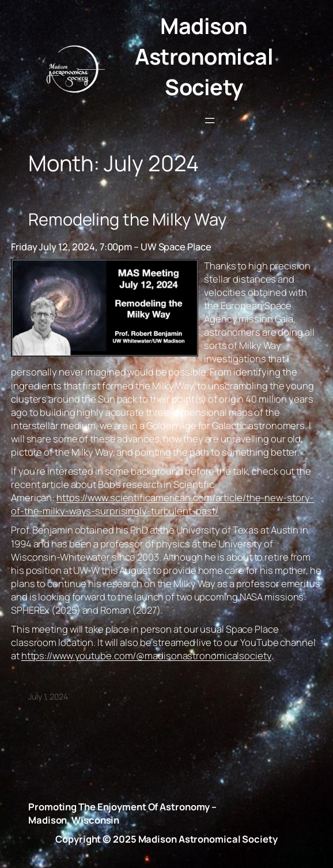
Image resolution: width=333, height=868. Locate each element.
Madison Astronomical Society (204, 56)
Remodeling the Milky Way (127, 219)
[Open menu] (210, 121)
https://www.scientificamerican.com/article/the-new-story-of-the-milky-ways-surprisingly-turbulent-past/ (162, 504)
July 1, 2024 (48, 696)
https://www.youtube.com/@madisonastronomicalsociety (146, 655)
